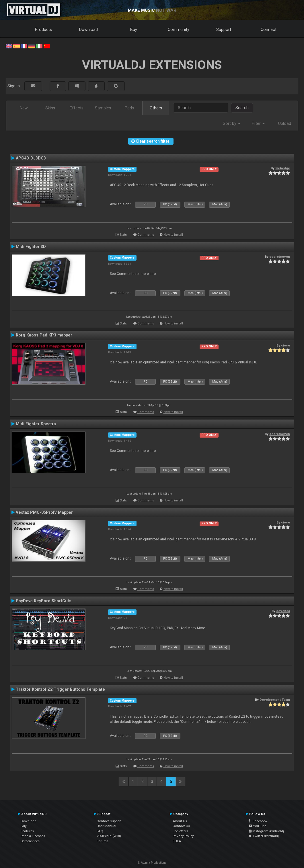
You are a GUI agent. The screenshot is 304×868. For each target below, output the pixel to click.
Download (88, 29)
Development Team (275, 700)
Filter (258, 123)
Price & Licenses (33, 836)
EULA (177, 841)
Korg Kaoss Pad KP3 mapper (44, 335)
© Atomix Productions (152, 863)
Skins (50, 108)
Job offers (180, 831)
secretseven (280, 257)
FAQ (100, 831)
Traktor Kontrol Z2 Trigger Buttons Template (60, 689)
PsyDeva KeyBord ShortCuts (44, 601)
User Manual (106, 826)
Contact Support (109, 821)
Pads (129, 108)
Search (242, 108)
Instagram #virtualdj (266, 831)
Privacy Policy (183, 836)
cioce (286, 345)
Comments (146, 235)
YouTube (257, 826)
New (24, 108)
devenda (283, 611)
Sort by (232, 123)
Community (179, 29)
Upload (285, 123)
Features (27, 831)
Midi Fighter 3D (31, 247)
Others (156, 108)
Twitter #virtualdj (264, 836)
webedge (283, 168)
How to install (173, 235)
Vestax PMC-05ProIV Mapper (44, 512)
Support (224, 29)
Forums (103, 841)
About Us (180, 821)
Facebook (258, 821)
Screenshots (30, 841)
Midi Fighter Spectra (36, 424)
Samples (103, 108)
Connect (269, 29)
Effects (77, 108)
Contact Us (181, 826)
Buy (134, 29)
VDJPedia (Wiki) (109, 836)
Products (43, 29)
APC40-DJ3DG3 (31, 158)
